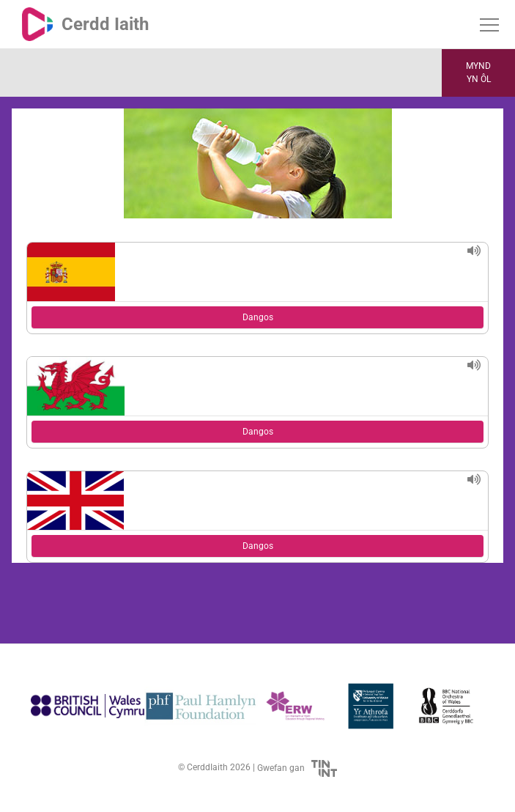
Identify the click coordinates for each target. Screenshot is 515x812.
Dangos (258, 317)
